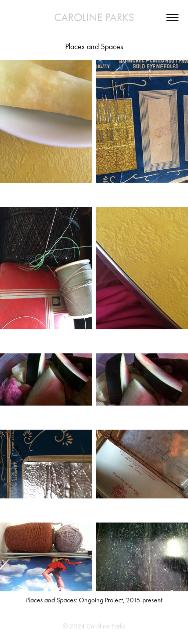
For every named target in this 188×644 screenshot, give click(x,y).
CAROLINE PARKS (94, 18)
